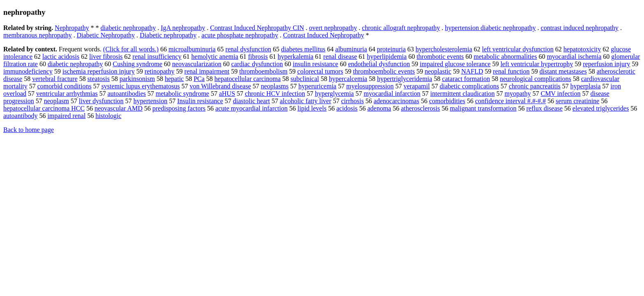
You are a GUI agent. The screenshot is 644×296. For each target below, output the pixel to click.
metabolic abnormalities (505, 57)
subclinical (305, 79)
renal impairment (207, 71)
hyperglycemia (335, 94)
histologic (108, 116)
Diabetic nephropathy (168, 35)
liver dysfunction (101, 101)
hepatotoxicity (582, 49)
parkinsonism (137, 79)
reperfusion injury (606, 64)
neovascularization (197, 64)
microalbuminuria (192, 49)
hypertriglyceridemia (405, 79)
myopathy (517, 94)
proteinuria (391, 49)
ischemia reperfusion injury (99, 71)
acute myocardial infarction (251, 108)
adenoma (379, 108)
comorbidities (447, 101)
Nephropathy (72, 28)
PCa (199, 79)
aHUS (227, 94)
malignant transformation (483, 108)
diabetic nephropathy (128, 28)
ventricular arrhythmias (67, 94)
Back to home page (29, 130)
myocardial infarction (392, 94)
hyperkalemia (296, 57)
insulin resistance (316, 64)
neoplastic (438, 71)
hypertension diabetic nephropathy (490, 28)
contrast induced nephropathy (580, 28)
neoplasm (56, 101)
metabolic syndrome (182, 94)
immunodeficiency (28, 71)
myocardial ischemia (574, 57)
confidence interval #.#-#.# (511, 101)
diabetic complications (469, 86)
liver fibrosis (106, 57)
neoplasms (275, 86)
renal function (511, 71)
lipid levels (312, 108)
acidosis (347, 108)
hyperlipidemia (387, 57)
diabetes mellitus (303, 49)
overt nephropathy (333, 28)
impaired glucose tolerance (455, 64)
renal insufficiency (157, 57)
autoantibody (21, 116)
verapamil (416, 86)
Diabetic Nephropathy (106, 35)
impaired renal (67, 116)
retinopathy (160, 71)
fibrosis (258, 57)
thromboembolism (263, 71)
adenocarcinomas (397, 101)
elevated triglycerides (601, 108)
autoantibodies (127, 94)
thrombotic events (440, 57)
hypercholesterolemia (444, 49)
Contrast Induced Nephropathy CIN (257, 28)
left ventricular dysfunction (518, 49)
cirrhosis (353, 101)
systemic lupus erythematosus (141, 86)
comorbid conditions (64, 86)
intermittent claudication (463, 94)
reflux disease (544, 108)
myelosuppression (370, 86)
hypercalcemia (348, 79)
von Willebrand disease (220, 86)
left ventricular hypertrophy (537, 64)
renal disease (340, 57)
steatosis (99, 79)
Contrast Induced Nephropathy (323, 35)
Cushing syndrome (138, 64)
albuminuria (351, 49)
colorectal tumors (320, 71)
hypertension (151, 101)
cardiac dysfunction (257, 64)
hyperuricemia (317, 86)
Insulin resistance (200, 101)
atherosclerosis (420, 108)
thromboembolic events (384, 71)
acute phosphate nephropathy (240, 35)
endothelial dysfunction (379, 64)
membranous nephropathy (38, 35)
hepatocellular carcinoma (247, 79)
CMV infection (560, 94)
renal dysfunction (248, 49)
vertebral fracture (55, 79)
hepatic (174, 79)
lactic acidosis (61, 57)
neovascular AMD (118, 108)
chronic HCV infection (275, 94)
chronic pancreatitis (535, 86)
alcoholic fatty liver (305, 101)
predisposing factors (179, 108)
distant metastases (563, 71)
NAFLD (472, 71)
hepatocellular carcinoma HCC (44, 108)
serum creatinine (577, 101)
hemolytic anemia (215, 57)
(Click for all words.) (131, 49)
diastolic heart (251, 101)
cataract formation (466, 79)
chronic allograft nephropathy (401, 28)
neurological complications (536, 79)
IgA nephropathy (183, 28)
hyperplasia (586, 86)
